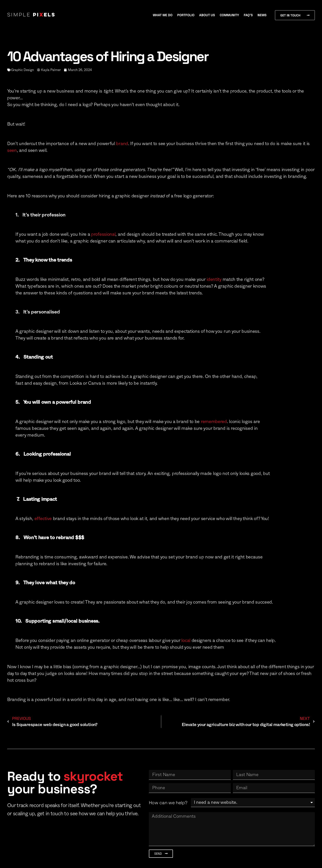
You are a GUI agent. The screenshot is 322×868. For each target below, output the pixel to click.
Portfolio (186, 15)
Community (229, 15)
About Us (207, 15)
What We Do (163, 15)
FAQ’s (248, 15)
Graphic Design (22, 70)
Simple (31, 15)
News (262, 15)
